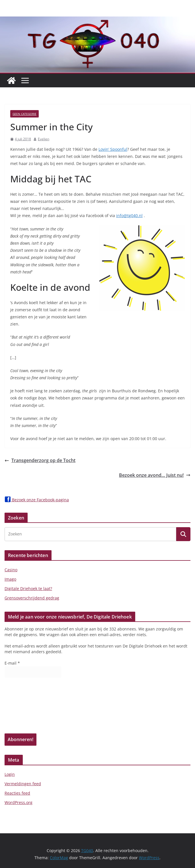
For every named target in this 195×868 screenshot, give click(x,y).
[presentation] (28, 708)
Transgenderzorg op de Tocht (40, 460)
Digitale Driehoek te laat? (28, 588)
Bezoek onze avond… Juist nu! (155, 475)
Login (10, 774)
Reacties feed (17, 793)
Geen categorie (24, 114)
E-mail (12, 663)
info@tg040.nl (129, 216)
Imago (10, 579)
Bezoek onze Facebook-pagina (37, 500)
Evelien (44, 139)
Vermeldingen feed (23, 784)
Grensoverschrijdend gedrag (32, 598)
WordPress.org (19, 802)
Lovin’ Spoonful (113, 149)
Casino (11, 570)
